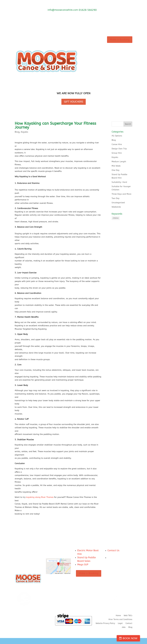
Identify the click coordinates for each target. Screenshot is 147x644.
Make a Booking (120, 40)
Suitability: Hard (119, 182)
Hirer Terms (97, 71)
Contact (85, 71)
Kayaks (24, 132)
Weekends (116, 207)
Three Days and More (121, 194)
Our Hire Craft (88, 41)
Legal (120, 623)
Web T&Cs (128, 616)
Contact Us (113, 550)
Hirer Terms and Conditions (120, 620)
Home (118, 616)
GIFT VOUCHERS (74, 102)
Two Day (116, 198)
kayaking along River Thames (40, 497)
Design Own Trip (119, 149)
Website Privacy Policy (105, 623)
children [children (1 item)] (116, 218)
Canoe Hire (117, 144)
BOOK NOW (135, 638)
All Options (117, 136)
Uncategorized (118, 203)
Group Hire (117, 153)
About (84, 61)
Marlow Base (88, 51)
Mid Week (116, 166)
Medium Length (119, 162)
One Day (116, 170)
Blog (17, 132)
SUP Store (86, 81)
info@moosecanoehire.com (63, 10)
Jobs (124, 627)
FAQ (94, 61)
